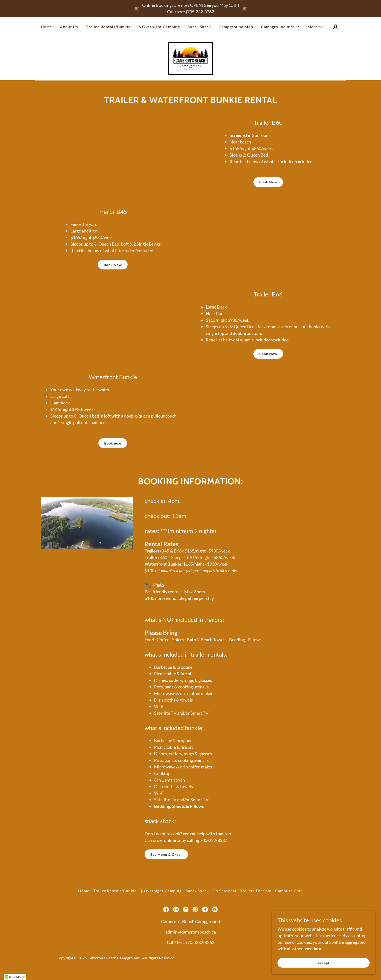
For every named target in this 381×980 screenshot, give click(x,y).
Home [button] (84, 893)
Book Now (268, 184)
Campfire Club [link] (289, 893)
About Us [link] (69, 27)
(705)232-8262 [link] (200, 944)
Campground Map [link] (236, 27)
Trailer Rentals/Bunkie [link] (108, 27)
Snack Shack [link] (199, 27)
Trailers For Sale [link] (256, 893)
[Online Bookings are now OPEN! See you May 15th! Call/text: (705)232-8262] (190, 9)
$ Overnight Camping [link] (159, 27)
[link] (190, 59)
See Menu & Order (166, 857)
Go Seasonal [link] (225, 893)
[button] (280, 27)
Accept (327, 963)
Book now (113, 445)
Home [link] (47, 27)
